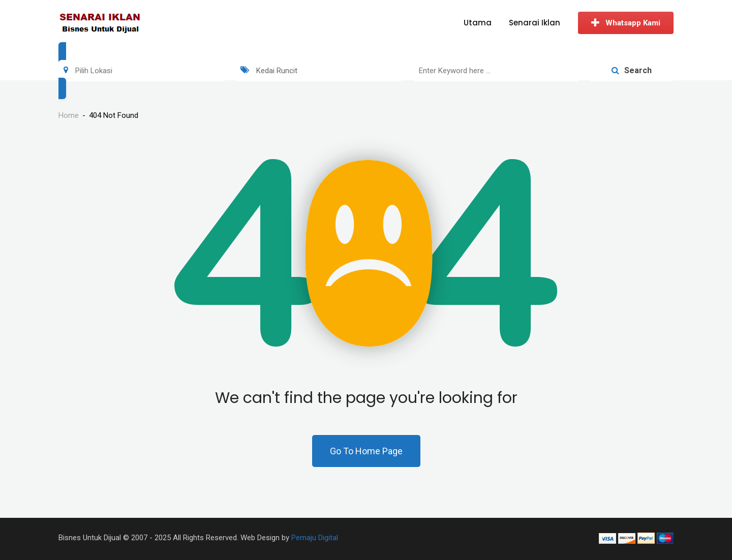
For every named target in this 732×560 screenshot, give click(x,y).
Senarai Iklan (535, 23)
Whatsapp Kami (626, 23)
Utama (478, 23)
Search (632, 70)
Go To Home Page (366, 451)
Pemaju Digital (315, 538)
